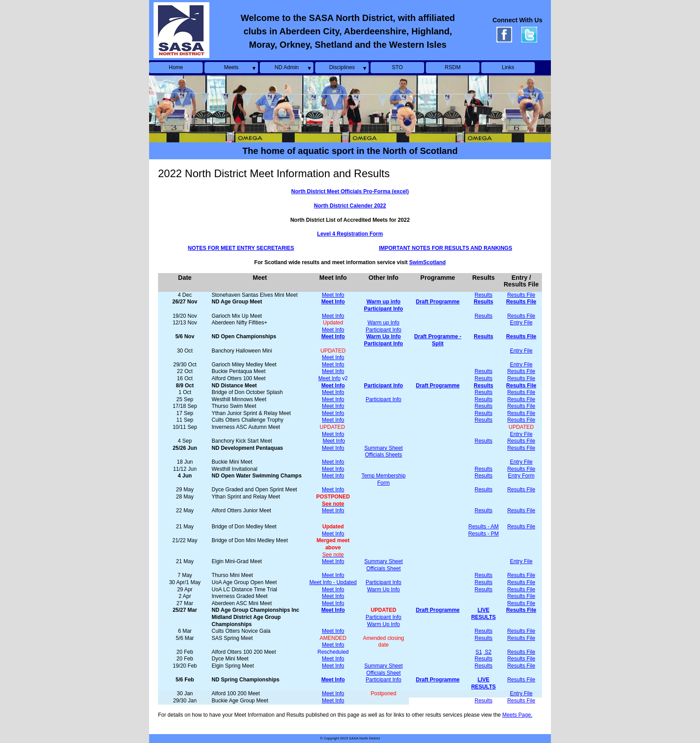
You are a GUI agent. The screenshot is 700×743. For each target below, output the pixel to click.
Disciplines (342, 67)
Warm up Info (383, 323)
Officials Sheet (383, 569)
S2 (487, 652)
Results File (521, 295)
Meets (231, 67)
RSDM (452, 67)
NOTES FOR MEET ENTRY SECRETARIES (241, 248)
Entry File (521, 323)
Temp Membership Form (384, 479)
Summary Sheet (383, 448)
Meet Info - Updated (333, 582)
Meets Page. (517, 715)
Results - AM (483, 527)
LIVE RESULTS (483, 614)
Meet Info (333, 295)
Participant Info (383, 330)
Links (508, 67)
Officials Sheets (383, 455)
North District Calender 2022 (350, 206)
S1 (479, 652)
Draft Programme (437, 610)
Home (176, 67)
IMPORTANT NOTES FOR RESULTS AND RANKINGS (446, 248)
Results (483, 295)
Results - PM (484, 534)
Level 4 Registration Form (350, 234)
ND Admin (287, 67)
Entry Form (521, 476)
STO (397, 67)
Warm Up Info (383, 589)
